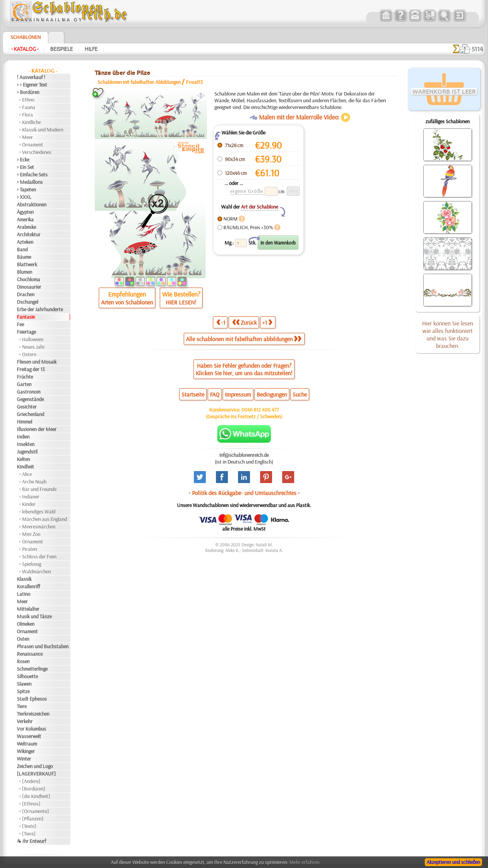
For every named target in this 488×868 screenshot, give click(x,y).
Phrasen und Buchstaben (43, 646)
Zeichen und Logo (35, 766)
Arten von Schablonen (127, 302)
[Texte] (29, 826)
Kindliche (31, 122)
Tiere (22, 706)
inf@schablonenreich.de (244, 455)
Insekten (26, 444)
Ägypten (25, 212)
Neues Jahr (33, 347)
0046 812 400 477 (260, 410)
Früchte (25, 377)
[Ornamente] (36, 811)
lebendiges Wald (39, 512)
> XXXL (24, 197)
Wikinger (26, 751)
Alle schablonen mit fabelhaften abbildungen (244, 339)
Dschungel (28, 302)
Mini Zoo (31, 534)
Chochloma (28, 279)
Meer (28, 137)
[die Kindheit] (36, 796)
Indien (23, 437)
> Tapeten (26, 189)
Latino (24, 594)
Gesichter (27, 407)
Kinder (29, 504)
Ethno (28, 100)
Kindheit (25, 467)
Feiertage (26, 332)
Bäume (24, 257)
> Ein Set (25, 167)
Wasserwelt (29, 736)
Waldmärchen (36, 571)
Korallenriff (28, 586)
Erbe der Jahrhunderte (40, 309)
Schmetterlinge (32, 669)
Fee (20, 324)
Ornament (33, 145)
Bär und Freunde (39, 489)
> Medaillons (30, 182)
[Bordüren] (34, 789)
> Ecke (23, 160)
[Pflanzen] (33, 819)
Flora (28, 115)
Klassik (24, 579)
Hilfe (91, 49)
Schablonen (26, 37)
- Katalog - (25, 49)
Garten (24, 384)
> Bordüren (28, 92)
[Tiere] (29, 834)
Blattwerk (27, 264)
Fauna (29, 107)
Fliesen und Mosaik (37, 362)
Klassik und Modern (43, 130)
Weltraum (27, 744)
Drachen (26, 294)
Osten (23, 639)
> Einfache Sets (32, 174)
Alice (27, 474)
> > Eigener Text (32, 85)
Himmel (25, 422)
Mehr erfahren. (305, 862)
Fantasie (26, 317)
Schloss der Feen (39, 556)
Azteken (25, 242)
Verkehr (25, 721)
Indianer (31, 497)
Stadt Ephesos (32, 699)
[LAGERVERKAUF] (36, 774)
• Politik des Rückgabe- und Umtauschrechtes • (244, 493)
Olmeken (26, 624)
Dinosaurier (29, 287)
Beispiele (62, 49)
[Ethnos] (31, 804)
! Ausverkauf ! (31, 77)
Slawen (24, 684)
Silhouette (27, 676)
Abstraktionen (32, 204)
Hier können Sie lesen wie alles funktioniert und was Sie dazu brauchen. (448, 334)
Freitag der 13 (31, 369)
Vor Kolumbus (31, 729)
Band (22, 249)
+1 (267, 322)
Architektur (29, 234)
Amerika (25, 219)
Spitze (23, 691)
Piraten (30, 549)
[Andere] (31, 781)
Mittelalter (28, 609)
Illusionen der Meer (37, 429)
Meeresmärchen (39, 526)
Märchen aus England (45, 519)
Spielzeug (32, 564)
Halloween (33, 339)
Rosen (23, 661)
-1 (221, 322)
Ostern (29, 354)
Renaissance (30, 654)
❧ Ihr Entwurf (31, 841)
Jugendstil (27, 452)
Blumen (25, 272)
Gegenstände (30, 399)
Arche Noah (34, 482)
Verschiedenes (37, 152)
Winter (24, 759)
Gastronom (29, 392)
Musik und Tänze (34, 616)
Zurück (244, 322)
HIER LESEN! (181, 302)
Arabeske (26, 227)
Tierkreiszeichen (33, 714)
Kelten (23, 459)
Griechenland (30, 414)
